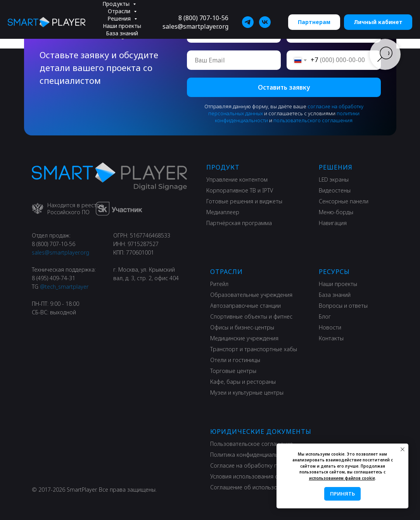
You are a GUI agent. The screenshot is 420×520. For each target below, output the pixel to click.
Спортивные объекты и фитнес (251, 316)
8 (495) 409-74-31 (54, 278)
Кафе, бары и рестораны (243, 382)
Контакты (331, 338)
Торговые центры (233, 371)
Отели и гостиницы (235, 360)
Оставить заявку (284, 87)
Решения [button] (120, 18)
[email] (234, 60)
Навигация (333, 223)
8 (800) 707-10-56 (203, 18)
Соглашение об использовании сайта (260, 487)
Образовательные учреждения (251, 295)
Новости (330, 327)
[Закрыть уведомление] (403, 449)
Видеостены (335, 190)
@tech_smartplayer (64, 287)
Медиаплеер (223, 212)
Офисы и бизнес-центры (242, 327)
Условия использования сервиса (253, 476)
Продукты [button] (117, 4)
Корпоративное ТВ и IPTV (240, 190)
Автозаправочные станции (245, 306)
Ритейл (219, 284)
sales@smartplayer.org (195, 26)
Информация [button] (123, 41)
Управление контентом (237, 179)
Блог (325, 316)
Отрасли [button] (120, 11)
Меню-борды (336, 212)
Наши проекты (122, 26)
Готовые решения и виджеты (244, 201)
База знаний (122, 33)
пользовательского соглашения (313, 120)
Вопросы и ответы (343, 306)
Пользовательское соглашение (251, 444)
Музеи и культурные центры (247, 393)
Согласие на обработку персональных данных (271, 465)
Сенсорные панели (344, 201)
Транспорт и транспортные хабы (254, 349)
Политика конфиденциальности (252, 455)
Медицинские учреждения (244, 338)
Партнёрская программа (239, 223)
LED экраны (334, 179)
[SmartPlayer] (248, 22)
